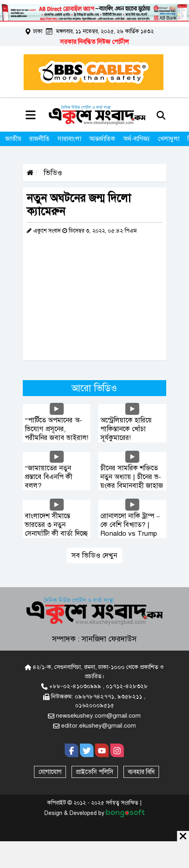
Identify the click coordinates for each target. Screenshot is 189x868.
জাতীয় (13, 139)
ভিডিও (52, 173)
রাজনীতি (39, 139)
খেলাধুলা (169, 139)
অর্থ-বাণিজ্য (136, 139)
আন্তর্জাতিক (102, 139)
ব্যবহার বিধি (141, 772)
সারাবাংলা (69, 139)
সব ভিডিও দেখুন (94, 555)
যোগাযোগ (50, 772)
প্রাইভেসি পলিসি (95, 772)
